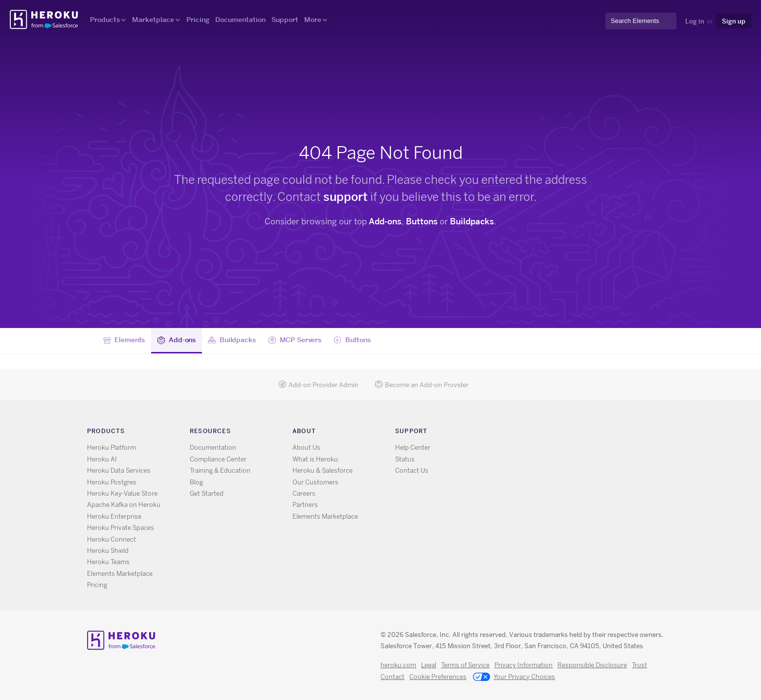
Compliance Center (218, 459)
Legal (429, 665)
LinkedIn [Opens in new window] (546, 433)
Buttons (422, 221)
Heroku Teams (108, 562)
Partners (305, 505)
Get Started (207, 493)
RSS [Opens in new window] (503, 433)
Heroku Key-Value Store (122, 493)
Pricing (198, 20)
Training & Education (220, 470)
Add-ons (385, 221)
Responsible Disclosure (592, 665)
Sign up (734, 21)
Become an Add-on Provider (422, 385)
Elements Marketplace (120, 574)
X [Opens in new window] (517, 433)
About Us (306, 448)
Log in (695, 21)
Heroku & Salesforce (323, 470)
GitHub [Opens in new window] (531, 433)
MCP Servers (295, 340)
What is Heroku (315, 459)
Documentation (240, 20)
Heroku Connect (112, 539)
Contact (392, 677)
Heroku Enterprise (114, 516)
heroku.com (398, 665)
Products (105, 20)
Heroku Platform (112, 448)
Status (405, 459)
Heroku (45, 20)
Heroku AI (102, 459)
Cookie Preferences (438, 677)
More (313, 20)
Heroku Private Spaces (121, 528)
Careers (304, 493)
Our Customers (315, 482)
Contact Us (412, 470)
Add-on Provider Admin (318, 385)
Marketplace (153, 20)
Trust (639, 665)
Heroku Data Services (119, 470)
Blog (196, 482)
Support (285, 20)
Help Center (413, 448)
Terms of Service (465, 665)
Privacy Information (524, 665)
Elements (124, 340)
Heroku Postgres (112, 482)
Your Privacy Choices (514, 678)
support (346, 197)
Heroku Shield (108, 551)
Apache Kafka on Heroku (124, 505)
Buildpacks (472, 221)
